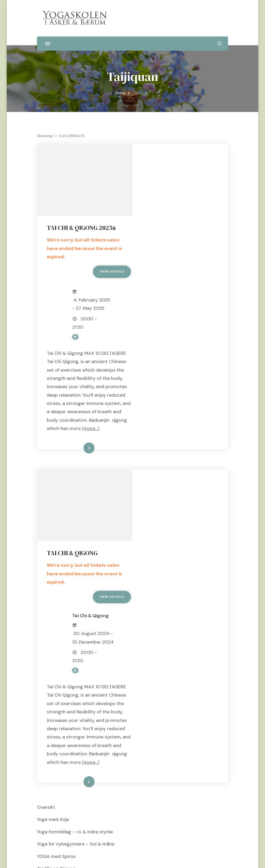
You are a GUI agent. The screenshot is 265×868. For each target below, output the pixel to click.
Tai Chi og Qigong (56, 751)
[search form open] (220, 44)
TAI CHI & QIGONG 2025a (177, 156)
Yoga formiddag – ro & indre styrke (75, 715)
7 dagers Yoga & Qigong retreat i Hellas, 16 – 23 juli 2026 (98, 788)
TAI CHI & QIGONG (168, 419)
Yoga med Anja (53, 703)
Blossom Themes (133, 858)
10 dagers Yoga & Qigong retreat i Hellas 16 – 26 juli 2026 (99, 801)
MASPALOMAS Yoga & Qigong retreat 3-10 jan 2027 (93, 764)
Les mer (173, 385)
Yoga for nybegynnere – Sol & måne (76, 727)
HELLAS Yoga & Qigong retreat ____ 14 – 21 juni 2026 (95, 776)
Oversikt (46, 690)
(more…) (203, 366)
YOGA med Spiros (56, 739)
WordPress (185, 858)
